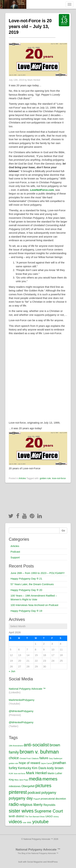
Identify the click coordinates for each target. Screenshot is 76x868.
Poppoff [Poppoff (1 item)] (37, 799)
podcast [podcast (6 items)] (34, 792)
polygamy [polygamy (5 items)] (49, 793)
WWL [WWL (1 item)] (29, 822)
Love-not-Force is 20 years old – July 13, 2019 (30, 26)
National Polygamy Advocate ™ (27, 689)
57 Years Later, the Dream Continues (32, 584)
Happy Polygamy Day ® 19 (26, 611)
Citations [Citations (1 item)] (35, 758)
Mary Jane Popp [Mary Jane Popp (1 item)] (21, 780)
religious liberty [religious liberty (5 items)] (31, 805)
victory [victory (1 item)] (56, 817)
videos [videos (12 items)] (15, 822)
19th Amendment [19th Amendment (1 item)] (16, 746)
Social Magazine (35, 862)
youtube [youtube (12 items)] (40, 822)
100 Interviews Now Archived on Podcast (34, 605)
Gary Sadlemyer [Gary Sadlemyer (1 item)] (56, 758)
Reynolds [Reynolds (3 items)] (49, 805)
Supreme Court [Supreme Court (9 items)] (49, 811)
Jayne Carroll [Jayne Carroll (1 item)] (46, 763)
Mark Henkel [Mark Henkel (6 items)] (36, 773)
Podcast (15, 552)
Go (63, 531)
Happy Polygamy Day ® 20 (26, 590)
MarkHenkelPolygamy (22, 700)
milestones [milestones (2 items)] (15, 786)
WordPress (52, 862)
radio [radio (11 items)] (14, 804)
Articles (22, 478)
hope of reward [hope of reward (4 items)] (29, 763)
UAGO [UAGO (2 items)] (49, 816)
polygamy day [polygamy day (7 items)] (21, 798)
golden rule (45, 478)
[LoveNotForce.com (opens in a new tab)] (42, 190)
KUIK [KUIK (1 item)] (11, 773)
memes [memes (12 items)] (50, 779)
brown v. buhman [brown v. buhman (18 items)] (39, 752)
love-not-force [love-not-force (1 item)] (20, 773)
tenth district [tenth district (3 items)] (16, 816)
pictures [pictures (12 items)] (43, 786)
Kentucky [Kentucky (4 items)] (25, 768)
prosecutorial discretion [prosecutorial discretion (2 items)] (53, 799)
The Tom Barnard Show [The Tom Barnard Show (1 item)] (35, 817)
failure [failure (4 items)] (44, 758)
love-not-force (59, 478)
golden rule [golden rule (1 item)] (13, 763)
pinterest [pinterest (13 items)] (18, 792)
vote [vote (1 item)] (25, 822)
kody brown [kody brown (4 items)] (55, 768)
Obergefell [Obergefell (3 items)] (28, 786)
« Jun (12, 671)
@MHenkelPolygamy (21, 711)
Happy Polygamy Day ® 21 (26, 579)
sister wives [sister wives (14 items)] (21, 811)
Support (15, 557)
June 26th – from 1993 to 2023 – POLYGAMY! (38, 573)
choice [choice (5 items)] (14, 758)
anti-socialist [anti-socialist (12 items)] (36, 745)
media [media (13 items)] (35, 779)
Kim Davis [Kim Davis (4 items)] (39, 768)
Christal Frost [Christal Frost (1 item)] (25, 758)
